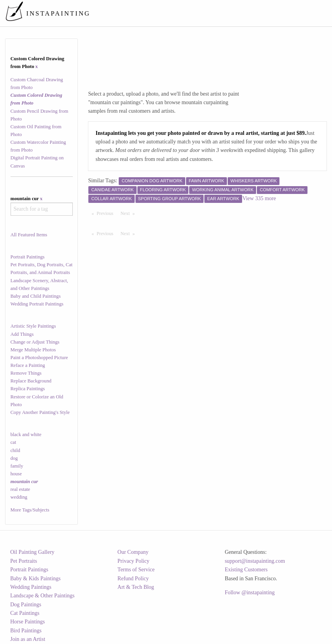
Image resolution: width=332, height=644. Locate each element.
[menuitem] (183, 13)
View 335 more (259, 198)
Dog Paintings (26, 605)
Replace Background (31, 381)
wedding (19, 497)
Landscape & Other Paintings (42, 596)
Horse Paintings (27, 622)
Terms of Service (136, 570)
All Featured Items (29, 235)
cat (13, 442)
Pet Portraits (24, 561)
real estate (20, 489)
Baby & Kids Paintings (35, 579)
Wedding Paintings (31, 587)
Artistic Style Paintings (33, 326)
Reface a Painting (28, 365)
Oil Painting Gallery (32, 552)
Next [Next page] (130, 213)
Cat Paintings (25, 613)
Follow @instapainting (249, 593)
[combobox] (42, 209)
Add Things (22, 334)
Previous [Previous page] (107, 213)
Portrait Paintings (28, 257)
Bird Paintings (26, 631)
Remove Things (26, 373)
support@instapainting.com (255, 561)
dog (14, 458)
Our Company (133, 552)
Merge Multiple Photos (33, 350)
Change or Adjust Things (35, 342)
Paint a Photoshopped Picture (39, 358)
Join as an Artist (28, 639)
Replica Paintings (28, 389)
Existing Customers (246, 570)
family (17, 466)
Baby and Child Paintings (36, 296)
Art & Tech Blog (136, 587)
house (16, 474)
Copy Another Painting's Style (40, 412)
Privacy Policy (134, 561)
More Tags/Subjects (30, 510)
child (15, 450)
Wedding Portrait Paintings (37, 304)
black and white (26, 435)
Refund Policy (133, 579)
